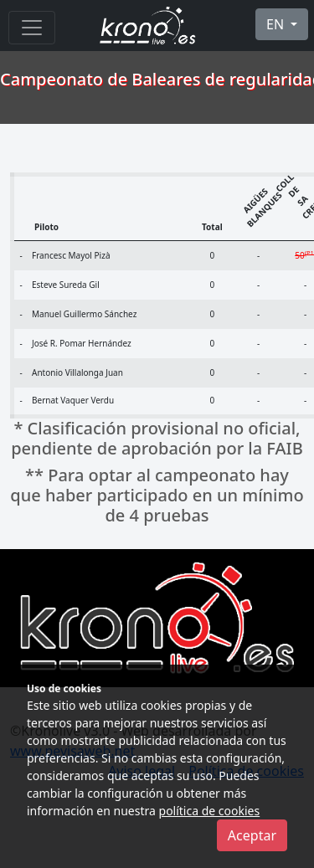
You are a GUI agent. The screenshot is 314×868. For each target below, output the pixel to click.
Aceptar (252, 835)
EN (277, 24)
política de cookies (210, 811)
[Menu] (32, 28)
